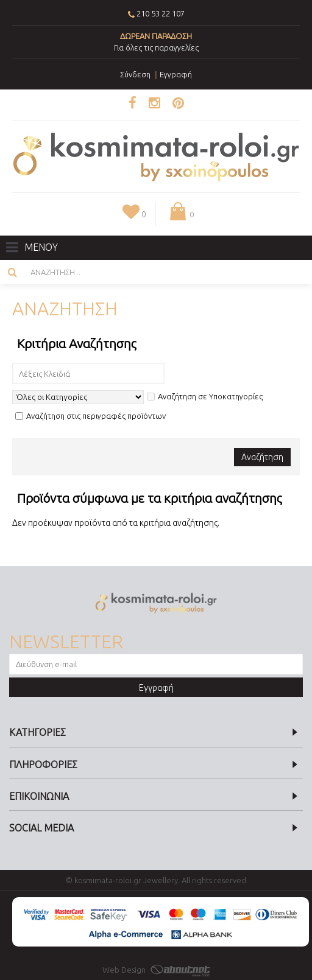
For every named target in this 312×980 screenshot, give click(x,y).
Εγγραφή (156, 688)
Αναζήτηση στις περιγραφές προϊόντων (90, 416)
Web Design (156, 970)
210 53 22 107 (161, 13)
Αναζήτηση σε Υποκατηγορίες (205, 396)
